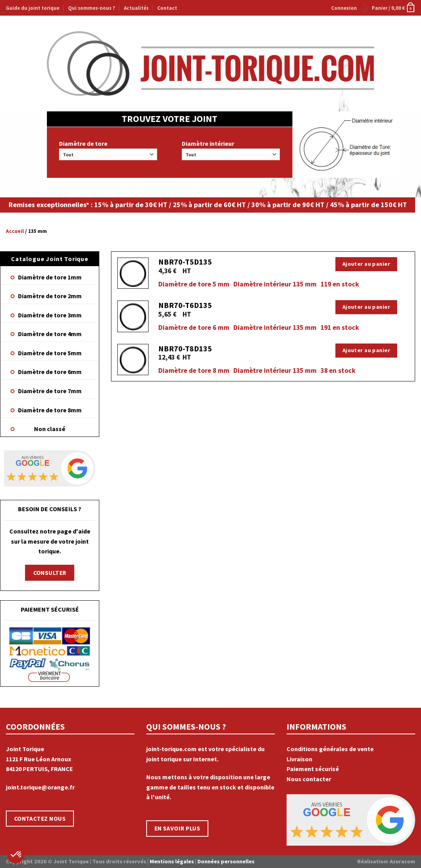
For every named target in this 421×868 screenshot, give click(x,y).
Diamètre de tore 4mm (50, 334)
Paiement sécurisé (313, 769)
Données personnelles (226, 861)
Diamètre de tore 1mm (50, 277)
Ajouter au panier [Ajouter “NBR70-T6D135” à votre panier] (366, 307)
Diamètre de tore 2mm (50, 296)
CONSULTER (50, 573)
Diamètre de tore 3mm (50, 315)
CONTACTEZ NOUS (40, 819)
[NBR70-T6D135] (133, 316)
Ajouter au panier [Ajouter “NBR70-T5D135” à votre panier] (366, 264)
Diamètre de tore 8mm (50, 410)
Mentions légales (172, 861)
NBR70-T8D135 (185, 348)
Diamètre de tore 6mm (50, 372)
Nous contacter (309, 779)
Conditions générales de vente (330, 749)
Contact (167, 8)
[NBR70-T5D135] (133, 273)
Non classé (50, 429)
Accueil (15, 231)
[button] (16, 855)
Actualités (136, 8)
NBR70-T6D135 (185, 305)
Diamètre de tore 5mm (50, 353)
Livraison (299, 759)
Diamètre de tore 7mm (50, 391)
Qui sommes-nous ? (91, 8)
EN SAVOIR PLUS (177, 828)
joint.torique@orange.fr (40, 787)
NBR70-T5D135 (185, 262)
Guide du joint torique (33, 8)
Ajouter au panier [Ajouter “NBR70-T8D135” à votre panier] (366, 350)
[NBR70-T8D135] (133, 360)
